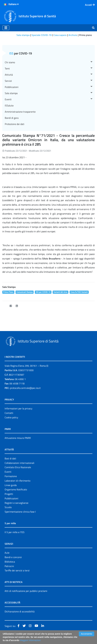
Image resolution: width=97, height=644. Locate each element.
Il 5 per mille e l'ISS (15, 532)
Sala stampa (23, 35)
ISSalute (9, 106)
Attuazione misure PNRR (18, 438)
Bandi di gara (12, 118)
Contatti (9, 413)
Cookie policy (11, 417)
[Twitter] (5, 306)
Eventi (48, 99)
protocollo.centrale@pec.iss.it (25, 388)
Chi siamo (48, 62)
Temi (48, 68)
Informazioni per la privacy (18, 408)
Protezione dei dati (15, 124)
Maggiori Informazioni (30, 640)
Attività (48, 75)
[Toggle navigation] (6, 28)
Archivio (73, 35)
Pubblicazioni (48, 87)
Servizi (48, 81)
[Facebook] (11, 306)
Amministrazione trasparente (20, 112)
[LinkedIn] (17, 306)
